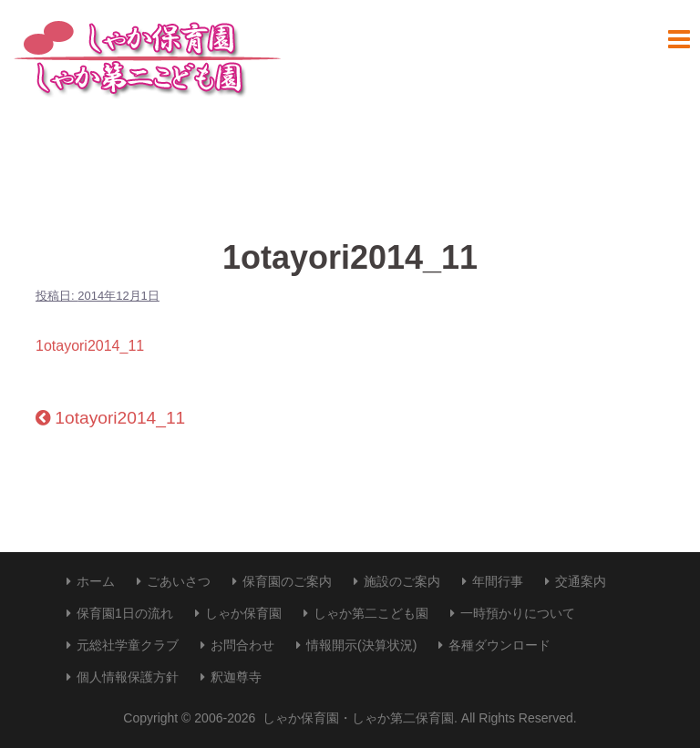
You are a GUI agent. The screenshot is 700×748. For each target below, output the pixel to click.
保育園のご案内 (287, 581)
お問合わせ (242, 645)
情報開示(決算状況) (361, 645)
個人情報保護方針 (128, 677)
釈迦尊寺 (236, 677)
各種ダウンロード (499, 645)
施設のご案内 (402, 581)
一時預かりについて (518, 613)
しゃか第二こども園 (371, 613)
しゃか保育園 (243, 613)
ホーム (96, 581)
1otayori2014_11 (90, 346)
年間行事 (498, 581)
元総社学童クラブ (128, 645)
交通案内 (581, 581)
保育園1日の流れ (125, 613)
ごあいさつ (179, 581)
